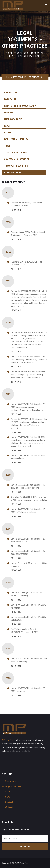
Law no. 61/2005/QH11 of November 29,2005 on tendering (26, 594)
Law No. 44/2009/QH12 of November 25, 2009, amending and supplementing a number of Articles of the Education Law (28, 407)
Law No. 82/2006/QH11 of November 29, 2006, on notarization (28, 552)
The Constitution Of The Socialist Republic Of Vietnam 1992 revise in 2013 (28, 234)
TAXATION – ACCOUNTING (16, 153)
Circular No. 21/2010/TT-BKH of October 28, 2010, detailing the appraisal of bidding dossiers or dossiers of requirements (29, 375)
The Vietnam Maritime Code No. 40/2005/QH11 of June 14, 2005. (25, 631)
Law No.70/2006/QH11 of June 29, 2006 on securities (29, 565)
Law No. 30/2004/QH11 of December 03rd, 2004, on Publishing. (29, 660)
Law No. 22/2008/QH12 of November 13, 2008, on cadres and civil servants (28, 486)
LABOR (7, 126)
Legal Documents (13, 787)
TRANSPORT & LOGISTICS (16, 166)
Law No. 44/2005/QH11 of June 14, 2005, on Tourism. (28, 606)
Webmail (9, 807)
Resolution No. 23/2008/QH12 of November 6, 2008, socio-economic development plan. (29, 499)
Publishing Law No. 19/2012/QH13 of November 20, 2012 (26, 263)
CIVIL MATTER (11, 92)
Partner (9, 792)
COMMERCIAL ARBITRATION (17, 159)
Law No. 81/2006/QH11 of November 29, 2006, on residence (28, 540)
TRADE (7, 146)
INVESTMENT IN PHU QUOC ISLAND (20, 106)
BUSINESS (9, 112)
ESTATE (8, 133)
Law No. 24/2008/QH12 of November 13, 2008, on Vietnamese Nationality (28, 511)
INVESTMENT (10, 99)
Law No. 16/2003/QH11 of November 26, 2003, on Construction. (28, 690)
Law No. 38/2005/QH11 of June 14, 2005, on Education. (28, 618)
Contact (9, 802)
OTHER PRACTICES (13, 173)
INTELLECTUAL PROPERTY (16, 139)
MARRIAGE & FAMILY (13, 119)
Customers (10, 781)
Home (8, 77)
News (8, 797)
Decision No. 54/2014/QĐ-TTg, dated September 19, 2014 (26, 204)
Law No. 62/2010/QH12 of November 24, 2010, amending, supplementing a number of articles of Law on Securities (29, 360)
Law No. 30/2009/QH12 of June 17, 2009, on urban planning (28, 457)
